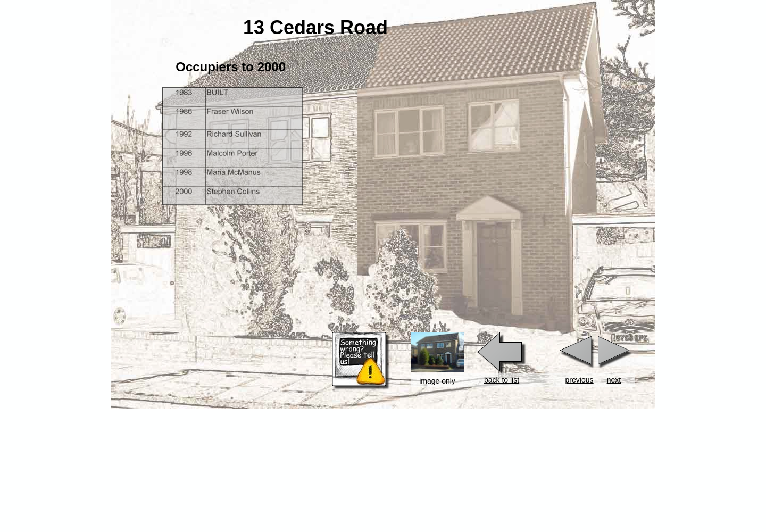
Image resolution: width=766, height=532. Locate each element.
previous (580, 380)
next (614, 380)
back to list (502, 380)
